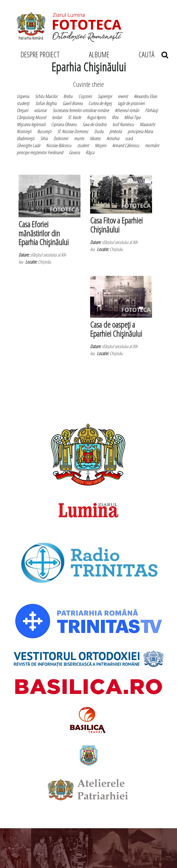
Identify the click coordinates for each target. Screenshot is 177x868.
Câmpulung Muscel (31, 117)
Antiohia (113, 138)
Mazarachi (147, 124)
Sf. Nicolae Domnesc (73, 131)
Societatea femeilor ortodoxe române (81, 110)
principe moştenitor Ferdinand (40, 152)
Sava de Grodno (95, 124)
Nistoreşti (24, 131)
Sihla (44, 138)
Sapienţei (105, 96)
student (83, 145)
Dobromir (61, 138)
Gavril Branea (73, 103)
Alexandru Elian (145, 96)
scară (129, 138)
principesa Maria (140, 131)
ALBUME (99, 54)
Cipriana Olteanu (64, 124)
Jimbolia (116, 131)
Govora (74, 152)
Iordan (57, 117)
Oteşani (22, 110)
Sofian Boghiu (46, 103)
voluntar (40, 110)
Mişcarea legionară (31, 124)
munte (79, 138)
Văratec (95, 138)
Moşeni (101, 145)
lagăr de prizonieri (131, 103)
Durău (99, 131)
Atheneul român (127, 110)
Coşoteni (85, 96)
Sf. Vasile (74, 117)
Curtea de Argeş (100, 103)
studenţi (23, 103)
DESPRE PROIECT (40, 54)
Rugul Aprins (96, 117)
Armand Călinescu (126, 145)
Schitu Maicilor (46, 96)
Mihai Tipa (132, 117)
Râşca (90, 152)
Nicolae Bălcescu (59, 145)
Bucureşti (44, 131)
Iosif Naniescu (123, 124)
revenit (123, 96)
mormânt (152, 145)
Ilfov (115, 117)
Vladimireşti (26, 138)
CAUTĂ (153, 54)
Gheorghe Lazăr (28, 145)
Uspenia (23, 96)
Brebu (68, 96)
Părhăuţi (151, 110)
